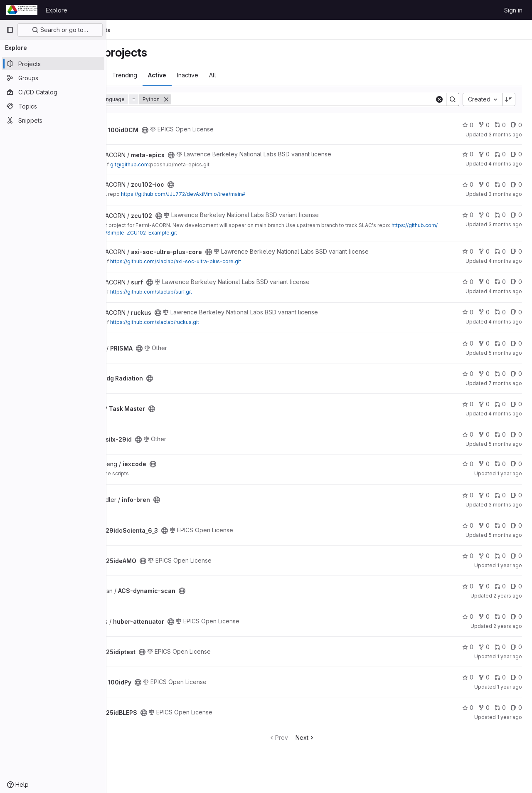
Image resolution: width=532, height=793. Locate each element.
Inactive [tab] (243, 75)
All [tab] (267, 75)
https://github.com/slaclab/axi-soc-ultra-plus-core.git (230, 261)
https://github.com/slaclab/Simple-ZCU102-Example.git (225, 233)
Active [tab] (212, 75)
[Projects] (53, 64)
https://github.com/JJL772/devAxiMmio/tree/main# (238, 194)
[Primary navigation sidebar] (10, 30)
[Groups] (53, 78)
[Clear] (439, 99)
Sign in (513, 10)
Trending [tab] (180, 75)
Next (333, 737)
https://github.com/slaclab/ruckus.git (209, 322)
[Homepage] (22, 10)
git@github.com (184, 164)
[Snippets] (53, 120)
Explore (57, 10)
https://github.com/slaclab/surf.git (206, 292)
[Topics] (53, 106)
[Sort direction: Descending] (509, 99)
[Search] (330, 99)
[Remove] (221, 99)
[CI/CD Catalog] (53, 92)
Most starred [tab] (139, 75)
